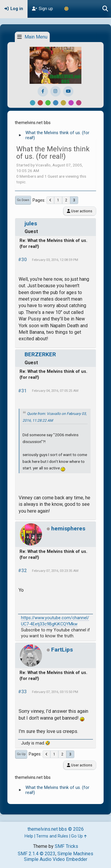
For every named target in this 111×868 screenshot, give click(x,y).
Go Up (21, 754)
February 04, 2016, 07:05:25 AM (55, 391)
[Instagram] (55, 91)
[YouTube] (68, 91)
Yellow (63, 103)
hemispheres (68, 528)
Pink (79, 103)
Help (29, 836)
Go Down (23, 200)
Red (40, 103)
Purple (71, 103)
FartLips (62, 650)
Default (33, 103)
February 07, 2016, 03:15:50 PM (55, 692)
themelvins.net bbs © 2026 (56, 829)
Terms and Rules (52, 836)
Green (48, 103)
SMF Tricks (66, 846)
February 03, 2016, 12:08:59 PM (55, 260)
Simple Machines (75, 854)
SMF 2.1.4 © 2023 (37, 854)
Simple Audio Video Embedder (56, 859)
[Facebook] (43, 91)
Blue (56, 103)
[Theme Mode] (66, 9)
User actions (80, 211)
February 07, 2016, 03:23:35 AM (55, 571)
